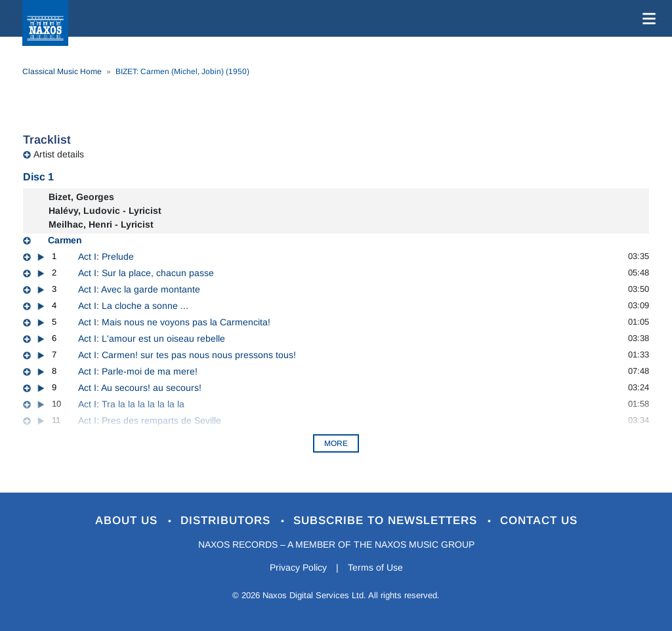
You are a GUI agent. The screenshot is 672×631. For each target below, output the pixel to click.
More (336, 443)
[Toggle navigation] (646, 18)
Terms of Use (375, 567)
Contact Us (539, 520)
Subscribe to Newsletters (387, 520)
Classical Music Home (62, 71)
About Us (128, 520)
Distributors (227, 520)
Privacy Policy (298, 567)
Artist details (59, 154)
